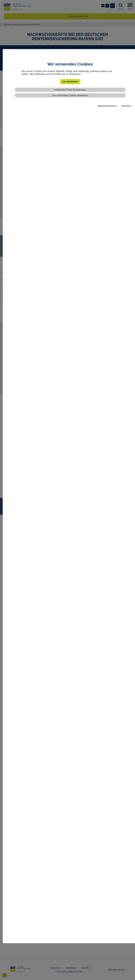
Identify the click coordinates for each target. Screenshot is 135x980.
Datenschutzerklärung (107, 106)
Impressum (126, 106)
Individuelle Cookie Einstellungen (70, 90)
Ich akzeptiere (70, 82)
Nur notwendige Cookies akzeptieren (70, 95)
